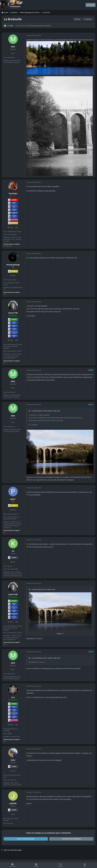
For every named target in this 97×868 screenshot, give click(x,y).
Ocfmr (13, 760)
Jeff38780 (13, 804)
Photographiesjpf (13, 265)
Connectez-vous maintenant (71, 839)
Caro (13, 697)
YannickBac (13, 194)
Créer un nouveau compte (26, 839)
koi (13, 551)
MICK (12, 26)
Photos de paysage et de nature (40, 26)
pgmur (13, 499)
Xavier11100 (13, 313)
